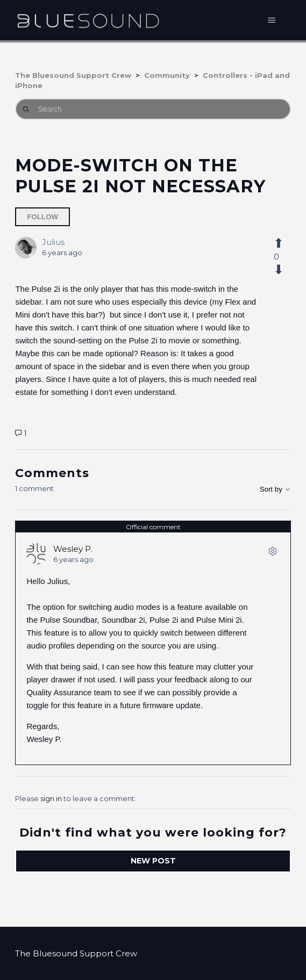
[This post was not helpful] (277, 270)
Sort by (275, 489)
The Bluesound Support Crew (73, 75)
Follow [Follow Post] (42, 217)
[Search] (153, 109)
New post (153, 861)
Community (167, 75)
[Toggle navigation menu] (272, 20)
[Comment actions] (273, 553)
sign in (51, 798)
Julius (53, 242)
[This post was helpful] (277, 243)
